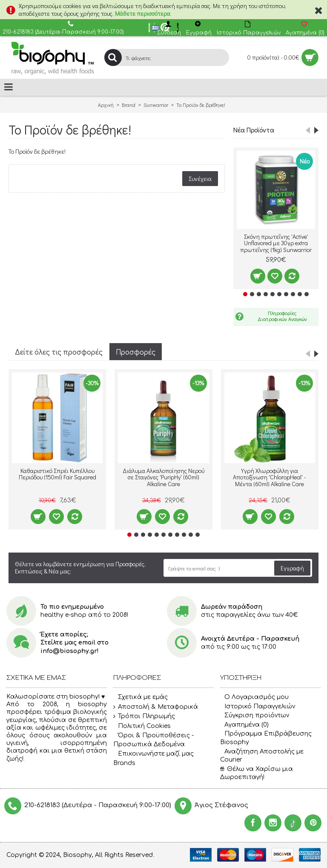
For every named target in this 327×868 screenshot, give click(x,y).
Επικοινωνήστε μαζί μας (153, 754)
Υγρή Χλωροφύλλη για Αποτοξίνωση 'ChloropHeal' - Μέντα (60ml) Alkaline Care (270, 477)
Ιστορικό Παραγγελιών (258, 706)
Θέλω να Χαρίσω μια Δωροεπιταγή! (257, 773)
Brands (124, 763)
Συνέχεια (200, 179)
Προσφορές (136, 352)
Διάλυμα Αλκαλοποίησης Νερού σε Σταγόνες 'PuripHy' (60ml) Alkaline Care (163, 477)
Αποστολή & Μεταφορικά (156, 707)
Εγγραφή (292, 568)
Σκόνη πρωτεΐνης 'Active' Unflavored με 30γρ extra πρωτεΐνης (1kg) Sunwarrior (276, 243)
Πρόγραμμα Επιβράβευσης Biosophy (266, 738)
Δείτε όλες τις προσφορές (59, 352)
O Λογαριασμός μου (254, 697)
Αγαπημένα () (244, 725)
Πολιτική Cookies (142, 726)
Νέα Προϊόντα (254, 130)
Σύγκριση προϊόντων (255, 715)
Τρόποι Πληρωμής (144, 716)
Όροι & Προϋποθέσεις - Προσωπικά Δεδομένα (153, 740)
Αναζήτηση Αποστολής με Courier (262, 756)
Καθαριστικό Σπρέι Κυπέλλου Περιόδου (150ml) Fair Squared (57, 474)
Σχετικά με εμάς (141, 697)
